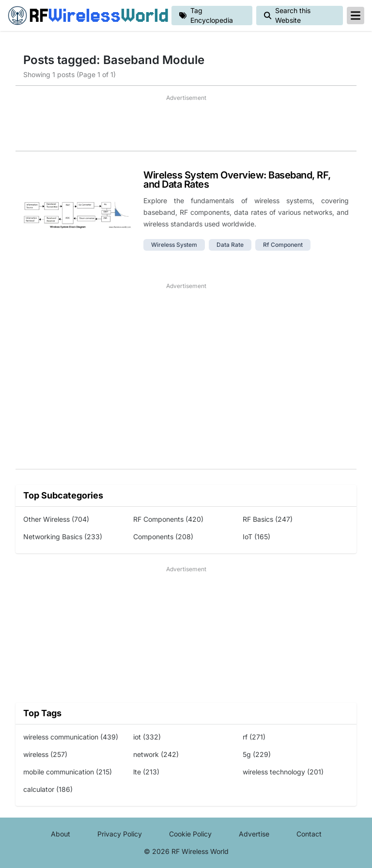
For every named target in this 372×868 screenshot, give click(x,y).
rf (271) (254, 737)
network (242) (156, 754)
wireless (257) (45, 754)
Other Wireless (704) (56, 519)
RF (86, 16)
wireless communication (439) (71, 737)
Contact (309, 834)
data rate (230, 245)
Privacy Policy (120, 834)
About (61, 834)
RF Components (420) (168, 519)
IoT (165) (256, 537)
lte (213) (146, 772)
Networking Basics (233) (63, 537)
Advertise (254, 834)
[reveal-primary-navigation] (356, 16)
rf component (283, 245)
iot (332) (147, 737)
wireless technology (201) (283, 772)
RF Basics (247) (268, 519)
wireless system (174, 245)
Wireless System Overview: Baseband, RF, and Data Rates (237, 180)
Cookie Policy (190, 834)
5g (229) (257, 754)
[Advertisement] (186, 127)
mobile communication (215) (68, 772)
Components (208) (163, 537)
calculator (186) (48, 789)
